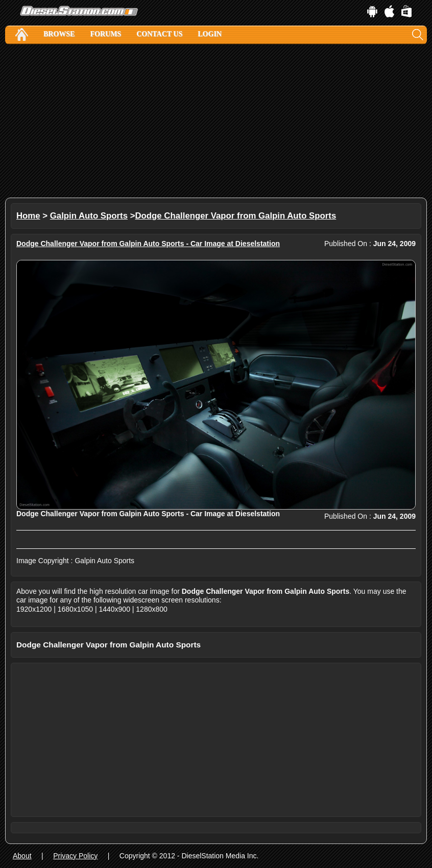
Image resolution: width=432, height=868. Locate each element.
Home (28, 216)
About (22, 856)
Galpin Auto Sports (89, 216)
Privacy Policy (75, 856)
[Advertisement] (216, 121)
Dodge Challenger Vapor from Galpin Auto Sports (236, 216)
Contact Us (159, 34)
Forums (105, 34)
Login (210, 34)
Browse (59, 34)
